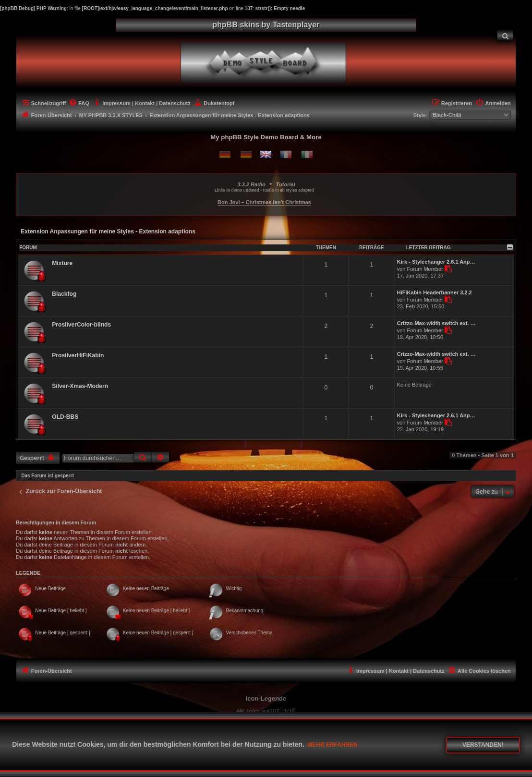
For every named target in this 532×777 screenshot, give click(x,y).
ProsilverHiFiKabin (78, 355)
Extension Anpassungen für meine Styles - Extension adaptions (108, 231)
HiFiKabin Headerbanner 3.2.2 (435, 292)
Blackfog (64, 294)
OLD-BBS (65, 417)
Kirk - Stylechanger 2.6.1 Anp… (436, 262)
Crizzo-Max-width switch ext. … (436, 323)
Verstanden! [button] (483, 745)
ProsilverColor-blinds (81, 325)
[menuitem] (505, 35)
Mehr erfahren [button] (332, 745)
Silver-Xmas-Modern (80, 386)
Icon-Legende (266, 698)
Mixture (62, 263)
